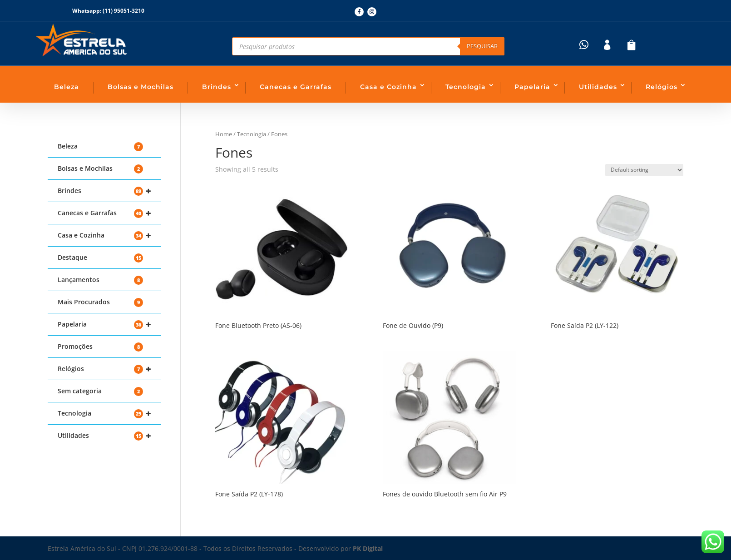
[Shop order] (644, 170)
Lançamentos (100, 280)
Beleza (67, 87)
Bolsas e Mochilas (141, 87)
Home (224, 134)
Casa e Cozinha (388, 87)
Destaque (100, 258)
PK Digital (368, 548)
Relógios (662, 87)
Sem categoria (100, 391)
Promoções (100, 347)
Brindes (217, 87)
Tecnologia (466, 87)
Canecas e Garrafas (296, 87)
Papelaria (532, 87)
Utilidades (598, 87)
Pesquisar (482, 46)
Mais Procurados (100, 302)
